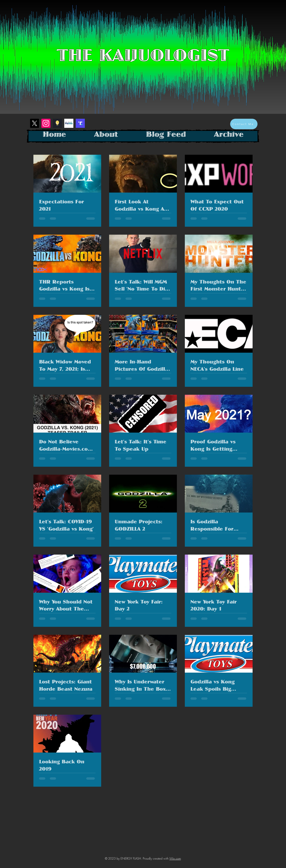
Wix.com (175, 858)
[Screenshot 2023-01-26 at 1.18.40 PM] (57, 123)
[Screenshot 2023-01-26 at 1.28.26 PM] (80, 123)
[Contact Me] (244, 124)
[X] (34, 123)
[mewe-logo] (69, 123)
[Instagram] (46, 123)
